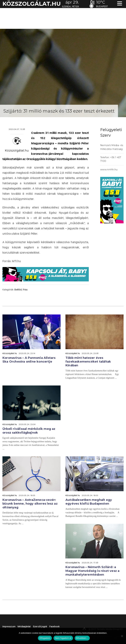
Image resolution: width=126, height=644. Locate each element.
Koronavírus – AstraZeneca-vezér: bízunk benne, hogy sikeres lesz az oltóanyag (30, 504)
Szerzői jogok (40, 626)
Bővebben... (82, 638)
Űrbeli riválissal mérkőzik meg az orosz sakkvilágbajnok (29, 431)
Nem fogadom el (63, 638)
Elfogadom (45, 638)
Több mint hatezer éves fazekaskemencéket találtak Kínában (88, 362)
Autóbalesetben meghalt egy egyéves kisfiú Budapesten (89, 502)
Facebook (55, 626)
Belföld (18, 290)
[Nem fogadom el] (122, 636)
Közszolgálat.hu (17, 151)
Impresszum (9, 626)
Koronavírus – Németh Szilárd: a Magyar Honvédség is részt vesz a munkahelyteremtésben (92, 571)
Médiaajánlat (24, 626)
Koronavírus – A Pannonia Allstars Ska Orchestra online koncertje (29, 360)
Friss (25, 290)
